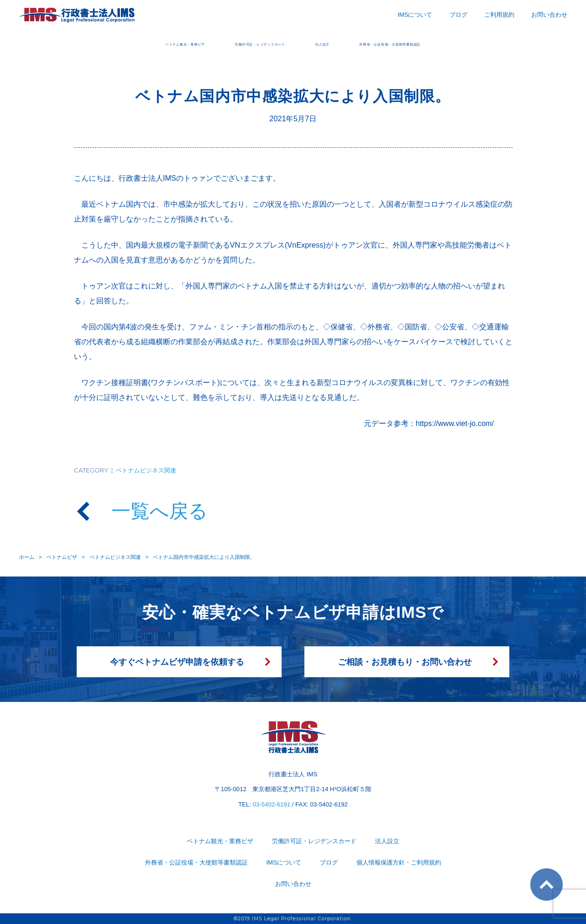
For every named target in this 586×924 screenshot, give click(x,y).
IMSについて (415, 15)
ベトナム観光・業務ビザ (108, 43)
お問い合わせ (549, 15)
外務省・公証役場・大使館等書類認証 (456, 43)
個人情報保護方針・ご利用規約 (399, 862)
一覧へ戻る (160, 511)
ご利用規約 (499, 15)
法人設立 (341, 43)
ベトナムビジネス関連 (146, 470)
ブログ (458, 15)
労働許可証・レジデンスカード (238, 43)
